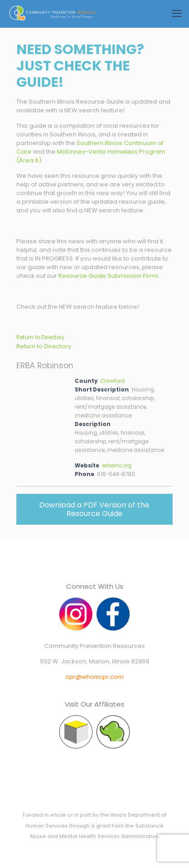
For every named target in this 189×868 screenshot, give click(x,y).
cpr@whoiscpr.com (95, 677)
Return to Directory (41, 337)
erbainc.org (117, 466)
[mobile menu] (177, 14)
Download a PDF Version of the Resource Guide (94, 509)
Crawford (112, 381)
